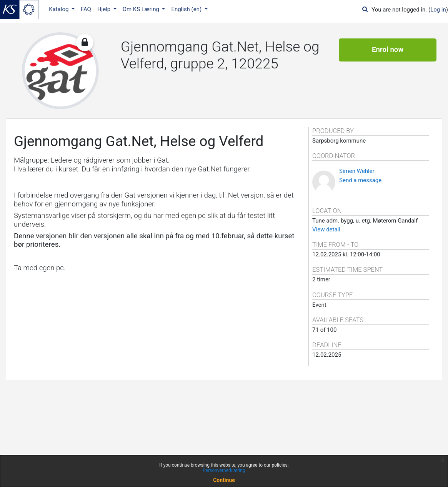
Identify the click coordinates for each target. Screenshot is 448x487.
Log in (438, 10)
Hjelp (105, 9)
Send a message (360, 180)
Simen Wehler (357, 171)
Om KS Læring (142, 9)
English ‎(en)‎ (187, 9)
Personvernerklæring (224, 470)
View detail (326, 229)
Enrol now (388, 50)
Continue (224, 480)
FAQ (86, 9)
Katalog (59, 9)
